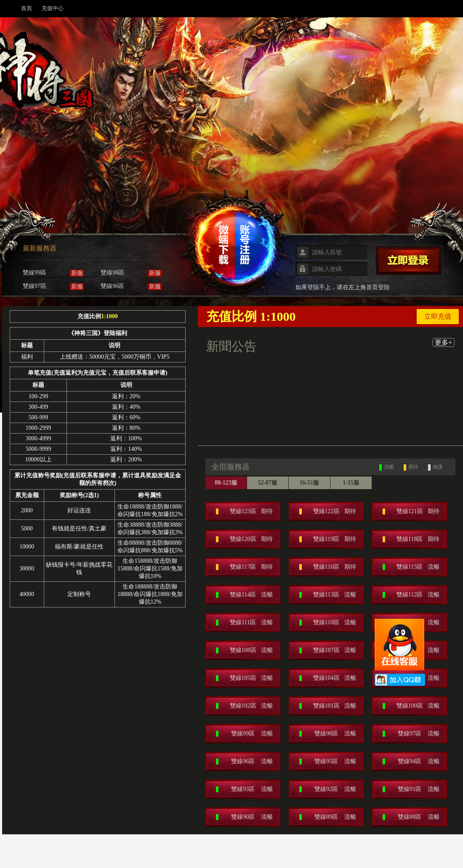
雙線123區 (244, 511)
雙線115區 (411, 567)
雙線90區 (244, 817)
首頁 (27, 8)
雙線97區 (411, 734)
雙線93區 (244, 789)
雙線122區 (328, 511)
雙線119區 (328, 539)
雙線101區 (328, 706)
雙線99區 (244, 734)
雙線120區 (244, 539)
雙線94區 (411, 761)
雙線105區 (244, 678)
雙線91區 (411, 789)
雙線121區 (411, 511)
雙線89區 (328, 817)
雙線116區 (328, 567)
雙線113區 (328, 595)
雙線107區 (328, 650)
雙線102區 (244, 706)
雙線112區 (411, 595)
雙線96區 (244, 761)
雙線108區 (244, 650)
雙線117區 (244, 567)
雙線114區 (244, 595)
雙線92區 (328, 789)
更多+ (443, 342)
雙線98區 (328, 734)
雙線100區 (411, 706)
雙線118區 (411, 539)
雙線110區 (328, 623)
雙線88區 (411, 817)
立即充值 (438, 316)
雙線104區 (328, 678)
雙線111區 (244, 623)
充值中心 (53, 8)
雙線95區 (328, 761)
